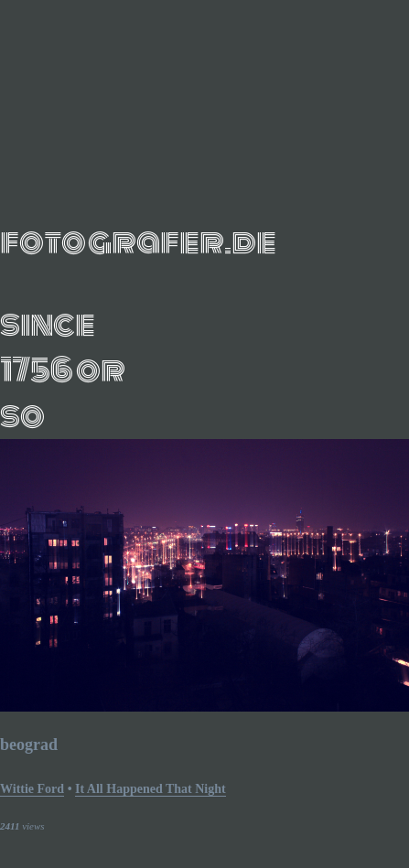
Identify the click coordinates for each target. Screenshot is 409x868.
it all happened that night (151, 789)
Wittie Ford (32, 789)
